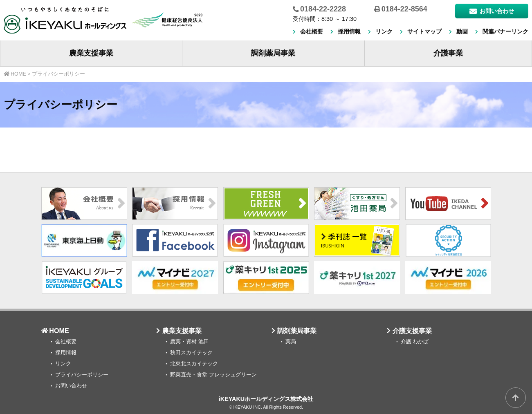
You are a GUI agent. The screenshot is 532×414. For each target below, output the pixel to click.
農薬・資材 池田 (190, 342)
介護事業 (448, 53)
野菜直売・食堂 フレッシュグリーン (213, 375)
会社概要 (312, 31)
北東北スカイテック (194, 364)
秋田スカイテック (191, 353)
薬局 (291, 342)
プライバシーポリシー (82, 375)
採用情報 (349, 31)
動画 (462, 31)
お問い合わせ (492, 11)
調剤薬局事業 (273, 53)
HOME (59, 331)
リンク (384, 31)
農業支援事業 (91, 53)
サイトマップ (424, 31)
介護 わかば (415, 342)
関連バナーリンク (505, 31)
